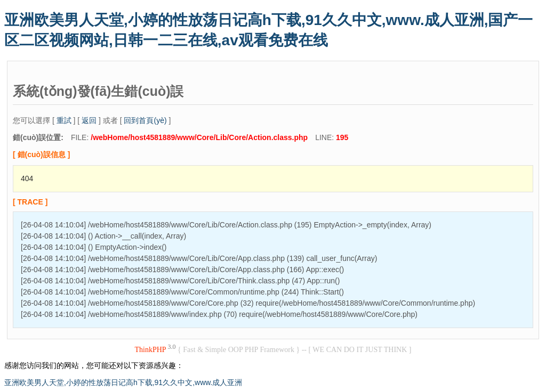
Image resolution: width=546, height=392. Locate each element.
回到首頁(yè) (145, 120)
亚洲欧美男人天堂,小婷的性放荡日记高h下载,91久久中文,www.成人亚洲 (123, 382)
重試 (64, 120)
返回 (89, 120)
